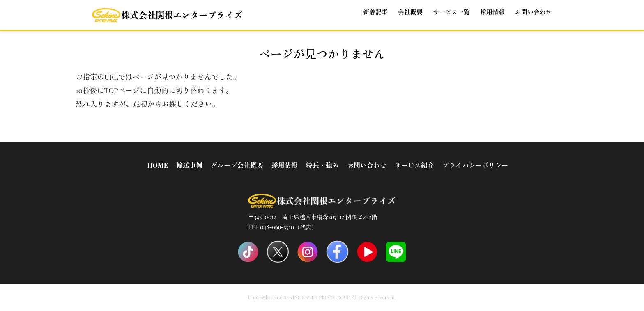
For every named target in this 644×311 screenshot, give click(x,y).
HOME (158, 165)
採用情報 (285, 165)
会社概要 (410, 12)
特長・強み (322, 165)
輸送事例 (189, 165)
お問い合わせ (534, 12)
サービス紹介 (414, 165)
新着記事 (375, 12)
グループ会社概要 (237, 165)
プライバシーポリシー (475, 165)
